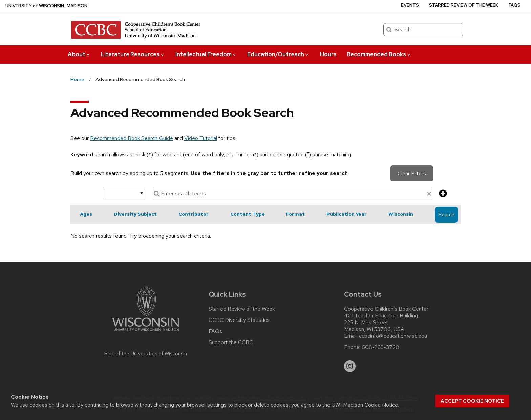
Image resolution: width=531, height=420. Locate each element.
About (79, 54)
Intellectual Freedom (206, 54)
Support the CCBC (231, 342)
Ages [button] (86, 214)
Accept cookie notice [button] (472, 401)
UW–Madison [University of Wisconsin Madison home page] (46, 6)
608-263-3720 (380, 347)
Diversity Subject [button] (135, 214)
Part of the (146, 354)
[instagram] (350, 366)
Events (410, 5)
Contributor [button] (194, 214)
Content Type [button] (248, 214)
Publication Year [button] (347, 214)
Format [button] (295, 214)
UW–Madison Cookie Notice (365, 405)
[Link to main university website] (146, 332)
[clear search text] (429, 194)
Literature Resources (133, 54)
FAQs (515, 5)
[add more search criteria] (443, 194)
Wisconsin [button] (401, 214)
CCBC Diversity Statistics (239, 320)
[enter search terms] (293, 193)
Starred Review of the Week (464, 5)
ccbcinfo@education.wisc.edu (393, 336)
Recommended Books (379, 54)
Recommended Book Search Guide (132, 138)
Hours (328, 54)
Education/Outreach (278, 54)
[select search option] (125, 193)
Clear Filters (412, 173)
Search (446, 214)
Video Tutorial (201, 138)
